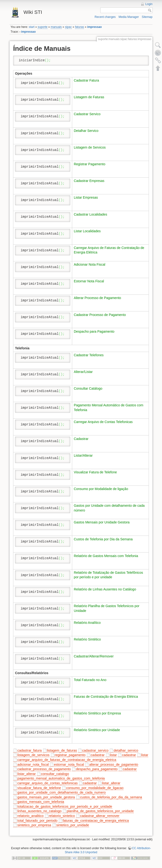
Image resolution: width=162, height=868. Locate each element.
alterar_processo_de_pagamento (114, 765)
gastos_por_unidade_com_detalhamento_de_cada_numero (62, 792)
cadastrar (98, 755)
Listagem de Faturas (89, 97)
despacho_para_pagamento (97, 769)
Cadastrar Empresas (89, 181)
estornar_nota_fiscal (69, 765)
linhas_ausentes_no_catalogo (39, 811)
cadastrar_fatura (30, 750)
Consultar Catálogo (88, 388)
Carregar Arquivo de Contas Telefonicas (103, 422)
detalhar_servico (126, 750)
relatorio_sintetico (62, 816)
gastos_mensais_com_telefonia (41, 802)
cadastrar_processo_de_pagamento (44, 769)
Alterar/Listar (83, 372)
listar (113, 755)
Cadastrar (81, 439)
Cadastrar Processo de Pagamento (100, 315)
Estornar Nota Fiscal (89, 281)
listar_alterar (27, 774)
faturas (79, 27)
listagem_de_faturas (62, 750)
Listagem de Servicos (90, 147)
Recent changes (105, 17)
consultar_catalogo (55, 774)
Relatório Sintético (87, 639)
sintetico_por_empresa (34, 825)
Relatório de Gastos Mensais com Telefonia (106, 556)
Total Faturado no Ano (90, 680)
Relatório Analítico (87, 623)
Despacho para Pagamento (94, 331)
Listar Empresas (86, 197)
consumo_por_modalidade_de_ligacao (95, 788)
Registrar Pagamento (90, 164)
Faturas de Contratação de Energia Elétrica (106, 697)
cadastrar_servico (95, 750)
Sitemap (147, 17)
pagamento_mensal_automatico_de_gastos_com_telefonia (61, 778)
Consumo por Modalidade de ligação (101, 489)
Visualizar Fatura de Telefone (95, 472)
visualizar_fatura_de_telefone (39, 788)
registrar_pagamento (70, 755)
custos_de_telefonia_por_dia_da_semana (111, 797)
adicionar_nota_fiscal (33, 765)
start (32, 27)
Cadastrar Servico (87, 114)
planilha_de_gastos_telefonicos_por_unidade (100, 811)
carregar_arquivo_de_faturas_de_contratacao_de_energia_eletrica (67, 760)
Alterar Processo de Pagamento (97, 298)
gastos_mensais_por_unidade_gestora (46, 797)
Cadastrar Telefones (89, 355)
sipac (68, 27)
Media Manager (129, 17)
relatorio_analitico (30, 816)
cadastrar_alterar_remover (100, 816)
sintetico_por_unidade (73, 825)
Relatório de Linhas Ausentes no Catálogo (105, 589)
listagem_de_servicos (33, 755)
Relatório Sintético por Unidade (97, 730)
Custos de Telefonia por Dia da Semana (103, 539)
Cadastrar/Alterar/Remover (94, 656)
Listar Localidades (87, 231)
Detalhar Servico (86, 131)
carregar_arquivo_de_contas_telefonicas (48, 783)
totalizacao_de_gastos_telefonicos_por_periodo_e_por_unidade (65, 806)
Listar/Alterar (83, 455)
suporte (43, 27)
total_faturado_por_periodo (37, 821)
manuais (56, 27)
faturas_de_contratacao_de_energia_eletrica (96, 821)
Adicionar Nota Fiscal (90, 264)
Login (149, 4)
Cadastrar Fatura (86, 80)
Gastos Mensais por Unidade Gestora (102, 522)
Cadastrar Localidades (91, 214)
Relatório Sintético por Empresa (97, 713)
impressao (94, 27)
